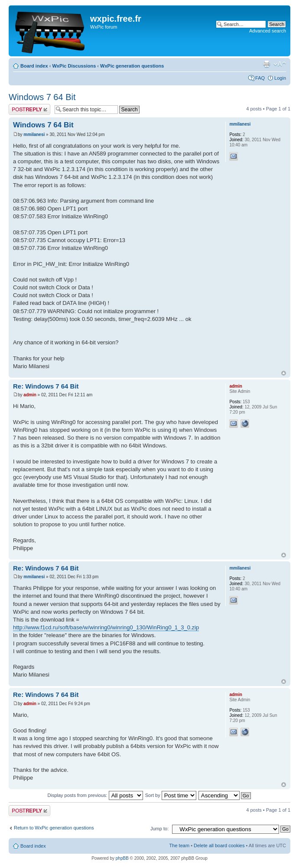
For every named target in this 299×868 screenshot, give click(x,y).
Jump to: (159, 829)
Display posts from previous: (95, 795)
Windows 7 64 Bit (42, 97)
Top (284, 373)
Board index (34, 66)
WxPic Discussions (74, 66)
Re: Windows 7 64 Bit (46, 386)
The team (179, 845)
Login (280, 78)
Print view (266, 64)
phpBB (122, 858)
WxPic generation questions (132, 66)
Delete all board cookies (219, 845)
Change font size (280, 64)
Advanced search (268, 31)
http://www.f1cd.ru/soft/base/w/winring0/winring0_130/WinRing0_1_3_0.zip (106, 627)
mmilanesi (34, 134)
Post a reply (29, 109)
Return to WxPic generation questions (54, 828)
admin (30, 395)
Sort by (171, 795)
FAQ (260, 78)
